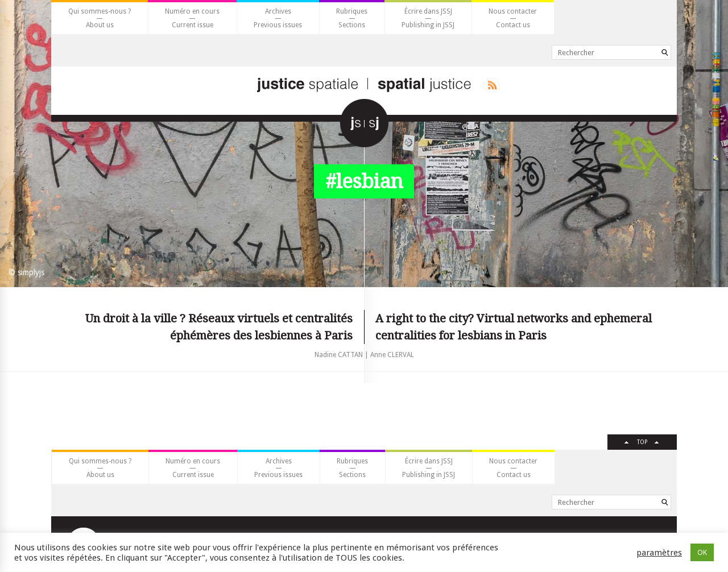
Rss (490, 85)
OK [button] (702, 552)
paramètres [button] (659, 553)
